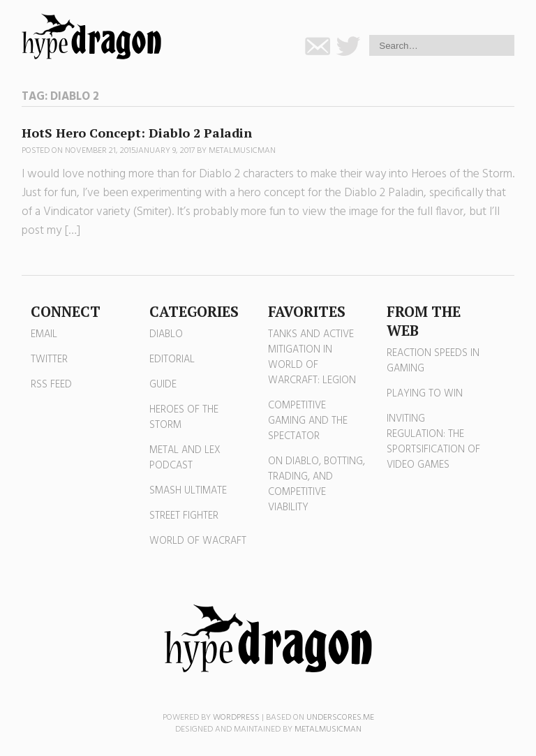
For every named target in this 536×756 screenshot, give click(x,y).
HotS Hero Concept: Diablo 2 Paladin (137, 133)
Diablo (166, 334)
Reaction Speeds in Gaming (433, 361)
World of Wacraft (198, 541)
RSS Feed (51, 385)
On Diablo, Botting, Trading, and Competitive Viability (317, 484)
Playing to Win (425, 394)
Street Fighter (184, 516)
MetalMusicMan (242, 151)
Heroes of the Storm (184, 417)
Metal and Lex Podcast (185, 458)
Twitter (49, 360)
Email (44, 334)
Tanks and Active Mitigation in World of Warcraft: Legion (312, 357)
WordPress (236, 718)
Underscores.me (340, 718)
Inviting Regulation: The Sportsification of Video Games (433, 442)
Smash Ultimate (188, 491)
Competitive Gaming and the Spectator (308, 421)
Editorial (172, 360)
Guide (163, 385)
